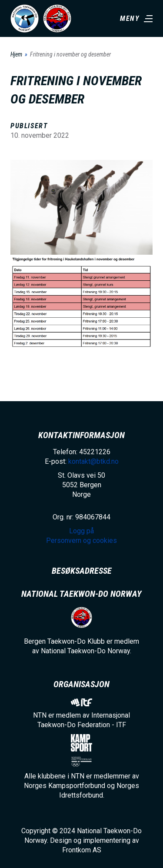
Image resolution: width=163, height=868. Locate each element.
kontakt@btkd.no (93, 461)
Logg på (81, 531)
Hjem (16, 54)
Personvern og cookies (81, 540)
